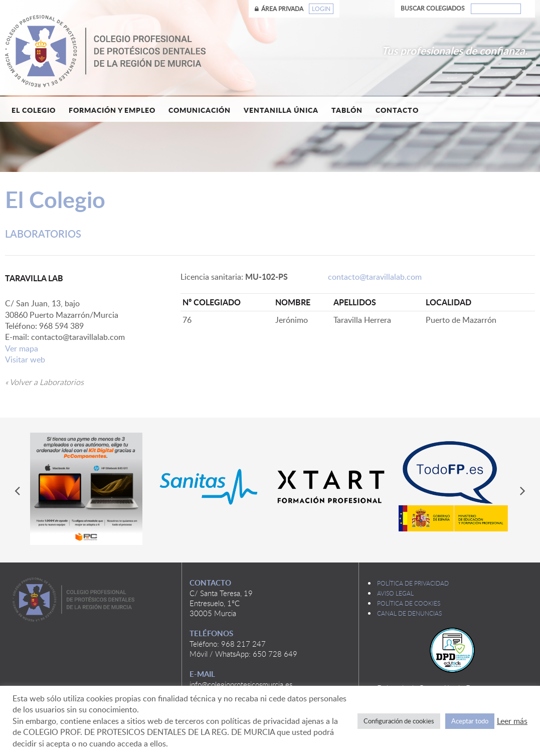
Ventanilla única (281, 110)
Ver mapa (22, 348)
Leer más (512, 721)
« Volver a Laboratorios (44, 382)
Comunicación (200, 110)
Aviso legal (395, 593)
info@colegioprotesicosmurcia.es (241, 684)
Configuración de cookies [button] (399, 721)
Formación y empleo (112, 110)
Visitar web (25, 359)
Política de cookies (409, 603)
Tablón (347, 110)
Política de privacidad (413, 583)
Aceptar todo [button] (470, 721)
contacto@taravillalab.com (375, 277)
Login (321, 9)
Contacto (397, 110)
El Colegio (34, 110)
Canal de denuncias (409, 613)
